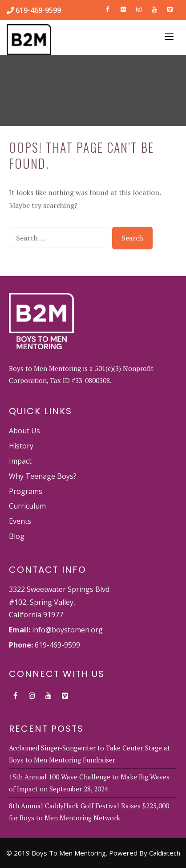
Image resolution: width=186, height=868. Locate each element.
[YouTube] (154, 8)
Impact (20, 461)
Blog (17, 536)
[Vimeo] (170, 8)
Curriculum (27, 506)
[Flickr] (123, 8)
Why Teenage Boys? (43, 476)
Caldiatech (165, 853)
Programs (26, 491)
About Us (24, 431)
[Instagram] (139, 8)
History (21, 446)
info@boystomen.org (67, 630)
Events (20, 521)
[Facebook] (108, 8)
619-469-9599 (37, 10)
